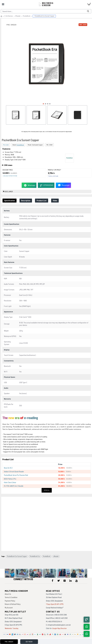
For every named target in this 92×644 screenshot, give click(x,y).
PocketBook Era (35, 556)
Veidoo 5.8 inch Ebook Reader (14, 472)
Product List (42, 200)
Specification (10, 200)
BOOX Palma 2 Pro (10, 479)
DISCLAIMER (9, 191)
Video (55, 200)
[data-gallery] (11, 573)
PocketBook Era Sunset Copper (17, 556)
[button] (43, 104)
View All (47, 490)
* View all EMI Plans (53, 176)
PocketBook (27, 16)
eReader (56, 556)
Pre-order (6, 145)
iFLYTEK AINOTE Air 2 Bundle (14, 486)
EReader (18, 16)
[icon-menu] (53, 581)
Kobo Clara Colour (10, 482)
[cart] (89, 4)
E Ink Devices (9, 16)
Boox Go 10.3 (8, 468)
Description (26, 200)
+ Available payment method (10, 176)
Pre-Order (9, 642)
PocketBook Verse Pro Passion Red (16, 475)
